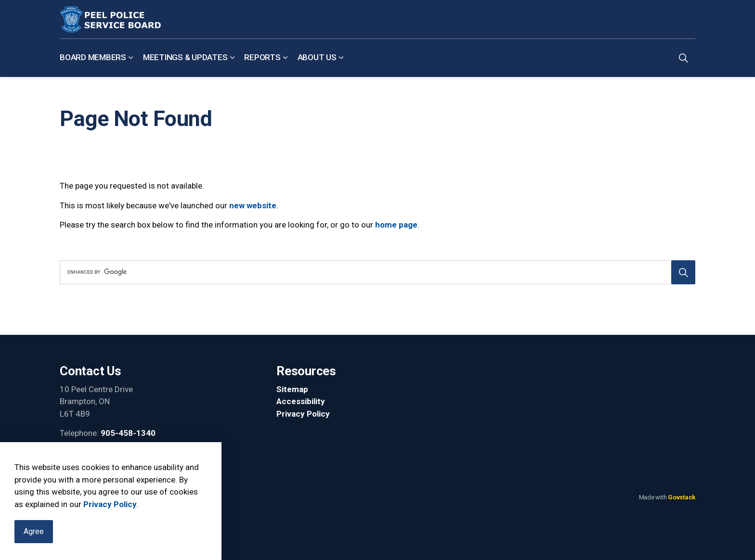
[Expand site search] (683, 58)
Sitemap (292, 389)
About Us (317, 57)
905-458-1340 (128, 433)
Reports (262, 57)
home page (396, 225)
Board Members (93, 57)
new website (253, 205)
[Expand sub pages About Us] (341, 58)
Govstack (682, 497)
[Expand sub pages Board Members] (131, 58)
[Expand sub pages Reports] (286, 58)
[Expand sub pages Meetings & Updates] (232, 58)
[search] (374, 272)
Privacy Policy (110, 507)
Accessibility (301, 401)
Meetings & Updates (185, 57)
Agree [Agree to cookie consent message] (34, 535)
